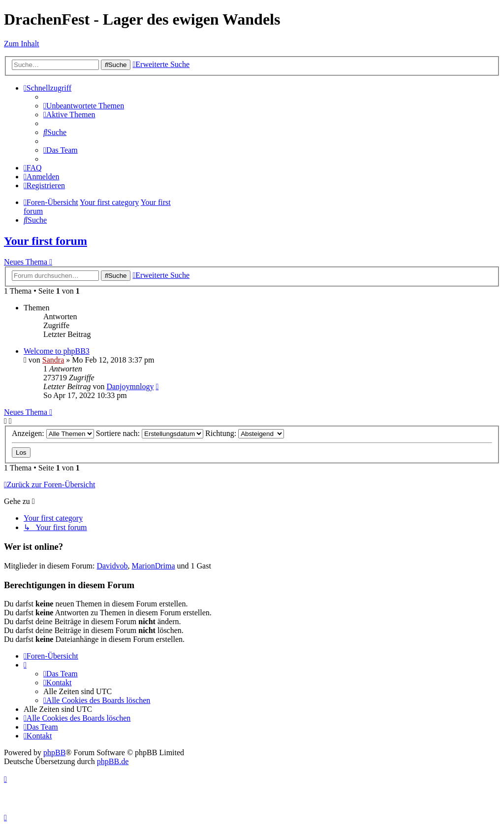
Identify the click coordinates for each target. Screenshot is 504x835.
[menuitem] (84, 106)
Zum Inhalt (22, 44)
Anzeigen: (53, 433)
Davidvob (112, 566)
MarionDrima (154, 566)
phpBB (54, 752)
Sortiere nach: (150, 433)
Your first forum (46, 241)
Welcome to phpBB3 (57, 351)
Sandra (53, 360)
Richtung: (245, 433)
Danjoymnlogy (130, 386)
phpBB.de (113, 761)
